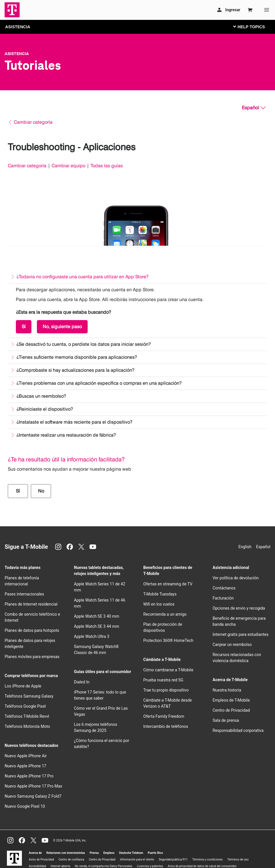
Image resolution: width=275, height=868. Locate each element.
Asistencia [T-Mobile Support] (17, 54)
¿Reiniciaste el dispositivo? (45, 409)
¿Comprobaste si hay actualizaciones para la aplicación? (75, 370)
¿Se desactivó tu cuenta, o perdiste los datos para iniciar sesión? (84, 344)
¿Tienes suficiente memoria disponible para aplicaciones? (77, 357)
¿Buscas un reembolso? (41, 396)
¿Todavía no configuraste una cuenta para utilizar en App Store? (82, 277)
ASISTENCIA (18, 27)
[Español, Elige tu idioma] (254, 108)
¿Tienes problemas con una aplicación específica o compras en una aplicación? (99, 383)
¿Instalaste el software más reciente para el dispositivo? (74, 422)
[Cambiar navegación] (253, 27)
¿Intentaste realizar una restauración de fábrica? (66, 435)
